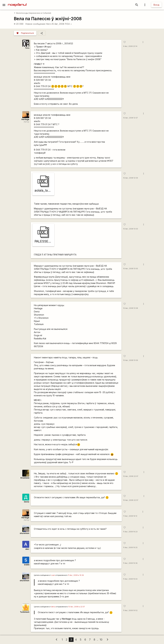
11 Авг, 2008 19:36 (130, 563)
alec (27, 549)
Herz (48, 24)
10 (101, 640)
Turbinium (25, 612)
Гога (27, 48)
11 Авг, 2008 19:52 (130, 610)
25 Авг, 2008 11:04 (62, 24)
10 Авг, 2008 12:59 (131, 178)
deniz (53, 607)
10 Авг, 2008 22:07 (131, 476)
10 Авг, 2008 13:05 (131, 269)
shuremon (24, 533)
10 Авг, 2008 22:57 (131, 500)
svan (53, 575)
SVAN (27, 565)
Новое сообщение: (35, 24)
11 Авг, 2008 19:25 (130, 548)
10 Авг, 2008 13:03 (131, 229)
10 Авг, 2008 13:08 (131, 308)
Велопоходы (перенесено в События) (32, 13)
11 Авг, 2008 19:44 (130, 579)
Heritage (25, 119)
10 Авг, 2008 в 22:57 (77, 607)
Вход (156, 5)
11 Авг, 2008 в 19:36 (76, 575)
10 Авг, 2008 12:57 (130, 118)
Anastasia (25, 478)
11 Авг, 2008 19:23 (130, 532)
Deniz (27, 502)
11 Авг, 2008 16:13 (130, 516)
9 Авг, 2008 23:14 (130, 46)
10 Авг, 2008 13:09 (131, 360)
